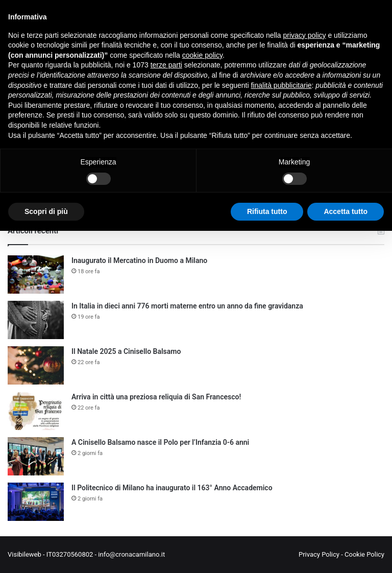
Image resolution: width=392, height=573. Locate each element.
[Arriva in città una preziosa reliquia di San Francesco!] (36, 411)
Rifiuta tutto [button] (267, 211)
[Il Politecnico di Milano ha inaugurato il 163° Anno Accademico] (36, 502)
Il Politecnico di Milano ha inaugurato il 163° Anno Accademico (172, 488)
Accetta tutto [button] (346, 211)
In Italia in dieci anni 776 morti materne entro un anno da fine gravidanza (187, 306)
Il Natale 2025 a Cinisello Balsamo (126, 351)
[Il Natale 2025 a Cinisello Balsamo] (36, 365)
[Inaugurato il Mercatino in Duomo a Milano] (36, 274)
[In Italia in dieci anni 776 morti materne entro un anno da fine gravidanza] (36, 320)
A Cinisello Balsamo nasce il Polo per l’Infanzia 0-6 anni (160, 442)
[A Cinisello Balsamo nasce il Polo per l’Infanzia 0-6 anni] (36, 456)
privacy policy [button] (305, 35)
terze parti (166, 65)
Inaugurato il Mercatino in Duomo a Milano (139, 260)
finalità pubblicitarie (281, 85)
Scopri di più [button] (46, 211)
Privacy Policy (319, 554)
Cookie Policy (364, 554)
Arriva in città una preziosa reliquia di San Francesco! (156, 397)
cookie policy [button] (202, 55)
